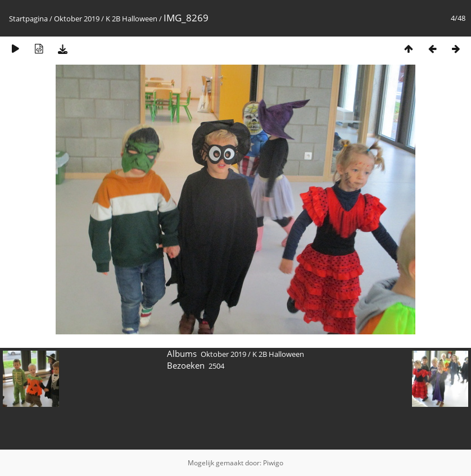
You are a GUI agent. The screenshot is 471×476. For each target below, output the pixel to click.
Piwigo (273, 463)
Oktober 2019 (77, 19)
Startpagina (28, 19)
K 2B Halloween (132, 19)
